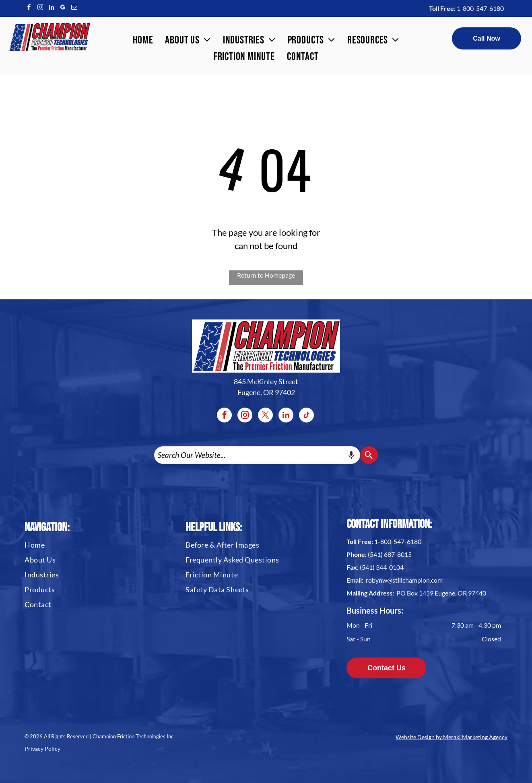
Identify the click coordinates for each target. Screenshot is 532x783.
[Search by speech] (351, 455)
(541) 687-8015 (390, 554)
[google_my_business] (63, 8)
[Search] (369, 455)
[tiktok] (306, 416)
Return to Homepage (266, 275)
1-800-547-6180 (480, 8)
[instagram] (40, 8)
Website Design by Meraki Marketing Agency (452, 737)
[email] (74, 8)
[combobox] (257, 455)
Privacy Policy (42, 749)
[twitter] (265, 416)
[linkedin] (52, 8)
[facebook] (29, 8)
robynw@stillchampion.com (404, 580)
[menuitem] (143, 40)
